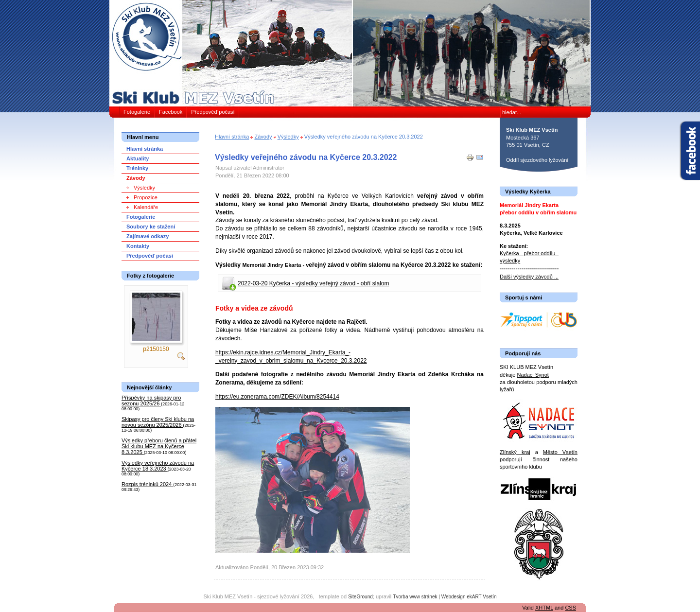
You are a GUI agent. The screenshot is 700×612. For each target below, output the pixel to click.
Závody (263, 137)
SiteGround (360, 597)
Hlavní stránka (232, 137)
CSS (570, 608)
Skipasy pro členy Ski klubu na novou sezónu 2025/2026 (158, 422)
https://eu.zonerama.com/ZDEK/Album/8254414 (277, 397)
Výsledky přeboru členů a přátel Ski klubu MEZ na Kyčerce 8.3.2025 (159, 446)
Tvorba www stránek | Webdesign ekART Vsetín (445, 597)
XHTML (544, 608)
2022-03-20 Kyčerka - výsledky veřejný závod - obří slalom (313, 283)
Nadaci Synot (533, 375)
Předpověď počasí (213, 112)
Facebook (171, 112)
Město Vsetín (560, 452)
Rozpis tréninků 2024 (147, 484)
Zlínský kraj (515, 452)
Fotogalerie (137, 112)
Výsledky (288, 137)
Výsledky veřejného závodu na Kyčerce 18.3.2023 (158, 466)
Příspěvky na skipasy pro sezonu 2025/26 (151, 401)
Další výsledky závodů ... (529, 277)
